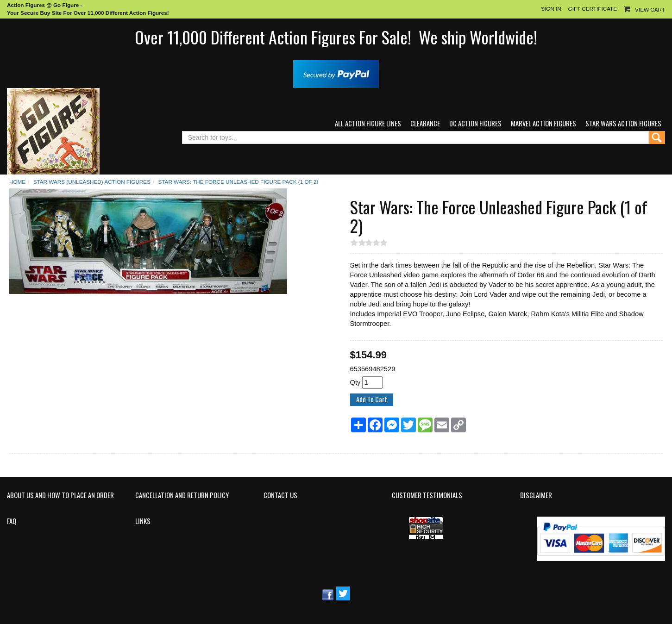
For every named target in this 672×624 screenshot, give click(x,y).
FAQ (12, 521)
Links (143, 521)
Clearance (425, 123)
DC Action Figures (475, 123)
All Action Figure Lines (368, 123)
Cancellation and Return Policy (182, 495)
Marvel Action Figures (543, 123)
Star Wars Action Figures (623, 123)
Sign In (551, 9)
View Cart (650, 9)
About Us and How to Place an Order (60, 495)
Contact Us (280, 495)
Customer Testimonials (427, 495)
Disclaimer (536, 495)
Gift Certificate (593, 9)
